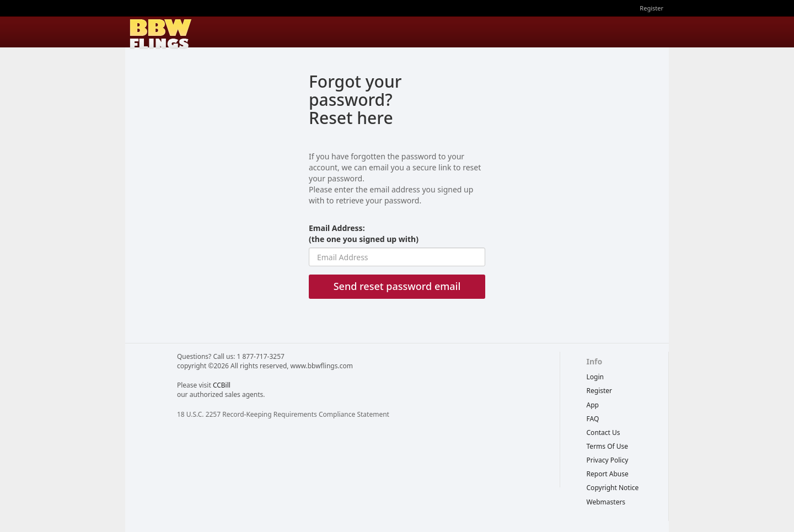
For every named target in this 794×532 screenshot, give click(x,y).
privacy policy (608, 460)
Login (595, 377)
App (593, 405)
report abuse (608, 474)
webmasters (606, 502)
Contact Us (603, 432)
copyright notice (613, 488)
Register (651, 8)
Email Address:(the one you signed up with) (364, 233)
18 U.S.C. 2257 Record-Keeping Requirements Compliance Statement (283, 414)
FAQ (593, 419)
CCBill (222, 385)
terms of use (608, 446)
